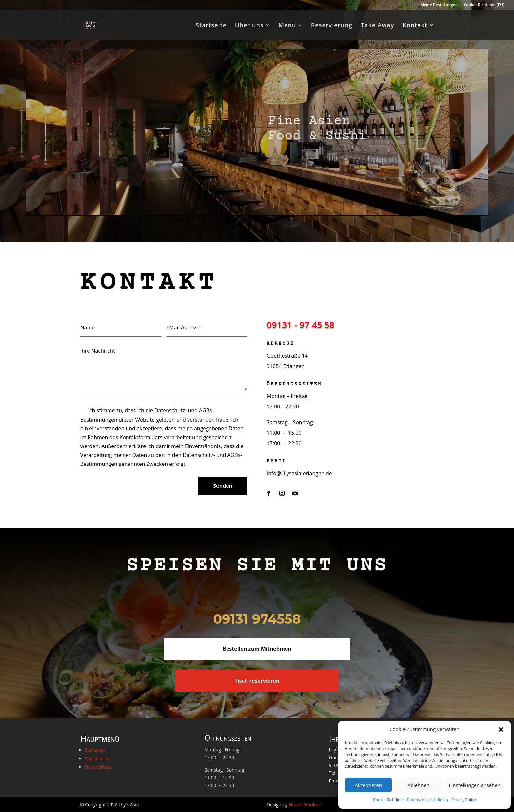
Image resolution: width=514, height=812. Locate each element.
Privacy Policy (464, 800)
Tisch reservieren (257, 681)
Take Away (378, 26)
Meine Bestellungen (439, 5)
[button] (501, 729)
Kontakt (415, 26)
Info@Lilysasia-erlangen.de (299, 473)
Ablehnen (418, 785)
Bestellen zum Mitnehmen (257, 649)
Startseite (211, 26)
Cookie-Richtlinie (388, 800)
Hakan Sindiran (305, 805)
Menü (287, 26)
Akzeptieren (368, 785)
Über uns (249, 26)
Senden (223, 486)
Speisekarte (97, 758)
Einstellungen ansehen (475, 785)
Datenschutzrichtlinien (427, 800)
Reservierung (332, 26)
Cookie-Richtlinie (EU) (484, 5)
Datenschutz (98, 767)
